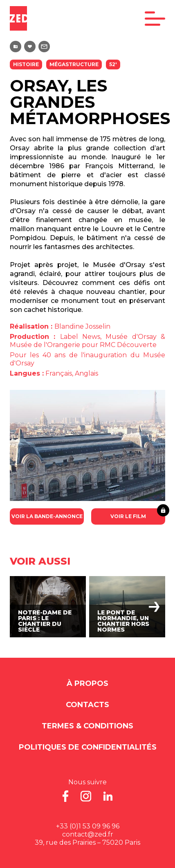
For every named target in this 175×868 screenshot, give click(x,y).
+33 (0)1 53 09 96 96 (88, 826)
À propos (87, 683)
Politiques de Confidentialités (88, 747)
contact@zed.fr (88, 834)
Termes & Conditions (87, 726)
